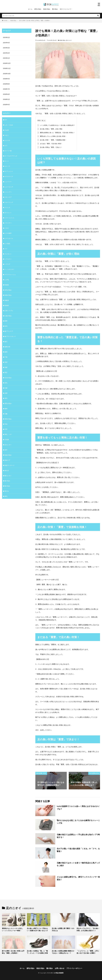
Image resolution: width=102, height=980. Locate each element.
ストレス (7, 207)
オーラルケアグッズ (11, 156)
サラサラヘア (9, 176)
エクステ (7, 140)
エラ (6, 146)
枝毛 (6, 326)
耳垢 (6, 424)
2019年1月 (6, 58)
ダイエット (8, 213)
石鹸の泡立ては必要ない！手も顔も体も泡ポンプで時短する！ (78, 836)
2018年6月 (6, 94)
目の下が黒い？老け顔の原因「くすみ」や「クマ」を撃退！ (78, 850)
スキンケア (8, 197)
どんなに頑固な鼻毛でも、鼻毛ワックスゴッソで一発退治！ (78, 878)
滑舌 (6, 372)
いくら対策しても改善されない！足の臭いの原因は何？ (56, 125)
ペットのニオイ (9, 269)
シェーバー (8, 182)
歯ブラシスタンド (10, 336)
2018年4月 (6, 104)
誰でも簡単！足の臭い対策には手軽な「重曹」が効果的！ (35, 20)
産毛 (6, 383)
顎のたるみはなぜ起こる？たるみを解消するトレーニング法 (78, 822)
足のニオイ (69, 40)
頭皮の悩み (47, 9)
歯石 (6, 342)
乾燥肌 (7, 285)
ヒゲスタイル (9, 238)
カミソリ (7, 166)
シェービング (9, 187)
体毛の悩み (8, 290)
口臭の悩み (8, 316)
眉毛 (6, 398)
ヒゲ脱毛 (7, 244)
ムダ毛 (7, 280)
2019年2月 (6, 53)
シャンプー (8, 192)
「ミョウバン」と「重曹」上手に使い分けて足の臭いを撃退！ (88, 952)
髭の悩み (7, 486)
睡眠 (6, 409)
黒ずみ (7, 491)
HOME (6, 20)
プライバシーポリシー (74, 968)
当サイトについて (65, 9)
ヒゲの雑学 (8, 233)
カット (7, 161)
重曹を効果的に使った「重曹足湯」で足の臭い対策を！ (56, 133)
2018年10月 (7, 74)
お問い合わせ (60, 968)
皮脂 (6, 393)
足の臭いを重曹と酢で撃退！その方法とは (63, 929)
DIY (6, 120)
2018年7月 (6, 89)
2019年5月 (6, 37)
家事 (6, 321)
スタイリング (9, 202)
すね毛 (7, 130)
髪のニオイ (8, 476)
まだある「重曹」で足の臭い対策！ (50, 144)
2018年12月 (7, 63)
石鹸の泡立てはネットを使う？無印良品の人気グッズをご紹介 (78, 864)
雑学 (6, 450)
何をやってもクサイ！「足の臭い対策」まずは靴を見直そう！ (88, 929)
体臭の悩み (13, 20)
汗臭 (6, 357)
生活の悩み (8, 378)
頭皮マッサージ (9, 465)
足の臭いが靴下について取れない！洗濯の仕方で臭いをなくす (37, 929)
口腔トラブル (9, 311)
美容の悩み (8, 419)
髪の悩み (55, 9)
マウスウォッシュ (10, 274)
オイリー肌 (8, 151)
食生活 (7, 470)
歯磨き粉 (7, 347)
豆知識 (7, 440)
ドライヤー (8, 223)
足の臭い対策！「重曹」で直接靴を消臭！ (52, 140)
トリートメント (9, 218)
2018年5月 (6, 99)
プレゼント (8, 254)
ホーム (30, 9)
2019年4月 (6, 43)
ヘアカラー (8, 259)
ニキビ (7, 228)
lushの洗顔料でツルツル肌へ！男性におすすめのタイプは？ (78, 808)
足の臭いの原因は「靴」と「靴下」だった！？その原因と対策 (37, 952)
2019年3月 (6, 48)
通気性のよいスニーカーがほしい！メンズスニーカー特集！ (12, 929)
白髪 (6, 388)
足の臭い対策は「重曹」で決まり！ (50, 147)
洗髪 (6, 367)
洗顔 (6, 362)
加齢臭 (7, 300)
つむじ (7, 135)
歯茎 (6, 352)
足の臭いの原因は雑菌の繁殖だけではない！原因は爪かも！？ (63, 952)
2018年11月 (7, 68)
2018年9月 (6, 79)
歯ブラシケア (9, 331)
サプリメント (9, 171)
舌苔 (6, 429)
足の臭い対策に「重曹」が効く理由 (50, 129)
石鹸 (6, 414)
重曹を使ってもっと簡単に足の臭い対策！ (52, 136)
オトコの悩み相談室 (57, 973)
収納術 (7, 305)
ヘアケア (7, 264)
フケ (6, 249)
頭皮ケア (7, 460)
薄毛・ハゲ (8, 434)
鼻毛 (6, 496)
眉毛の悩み (38, 9)
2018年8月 (6, 84)
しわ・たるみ (9, 125)
